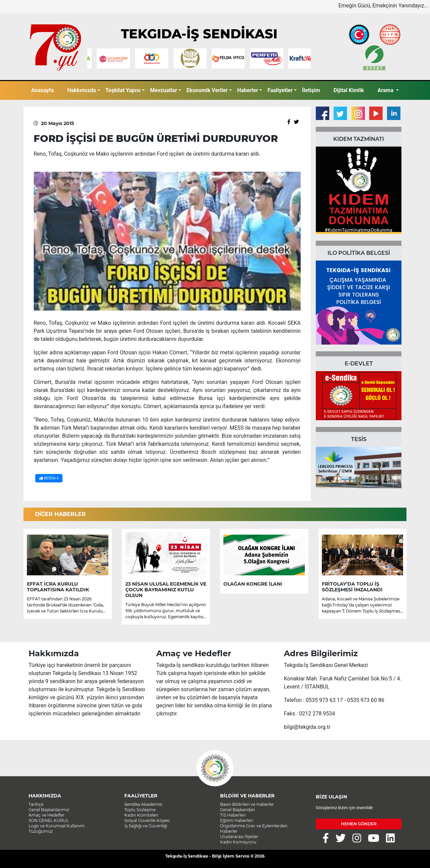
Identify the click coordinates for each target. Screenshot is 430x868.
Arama (386, 90)
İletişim (311, 90)
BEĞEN (49, 478)
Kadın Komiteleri (141, 815)
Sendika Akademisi (143, 804)
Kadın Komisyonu (238, 842)
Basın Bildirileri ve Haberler (247, 804)
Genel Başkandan (238, 810)
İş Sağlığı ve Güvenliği (146, 826)
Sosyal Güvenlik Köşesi (147, 820)
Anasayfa (42, 90)
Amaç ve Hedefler (47, 815)
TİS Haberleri (233, 815)
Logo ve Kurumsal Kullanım (57, 826)
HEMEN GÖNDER (359, 824)
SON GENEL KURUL (49, 820)
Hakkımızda (81, 90)
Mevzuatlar (164, 90)
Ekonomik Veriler (207, 90)
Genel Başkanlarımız (49, 810)
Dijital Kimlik (349, 90)
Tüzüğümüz (41, 831)
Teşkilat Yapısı (123, 90)
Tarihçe (36, 804)
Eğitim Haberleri (236, 820)
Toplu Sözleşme (140, 810)
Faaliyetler (280, 90)
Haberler (248, 90)
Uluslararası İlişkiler (239, 837)
